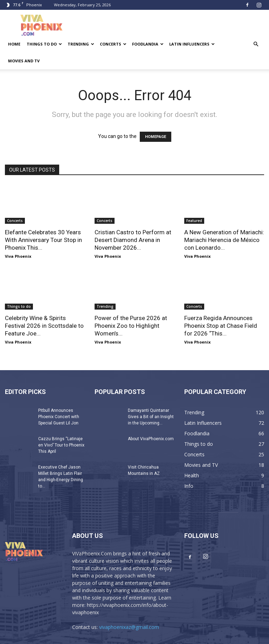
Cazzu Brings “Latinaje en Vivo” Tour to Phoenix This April (61, 445)
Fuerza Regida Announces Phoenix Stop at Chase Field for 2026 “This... (221, 326)
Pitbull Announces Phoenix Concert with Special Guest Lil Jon (59, 417)
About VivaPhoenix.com (151, 439)
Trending (81, 44)
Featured (194, 221)
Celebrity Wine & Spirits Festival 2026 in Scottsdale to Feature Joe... (44, 326)
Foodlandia (148, 44)
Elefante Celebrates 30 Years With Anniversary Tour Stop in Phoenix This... (43, 240)
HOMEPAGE (156, 137)
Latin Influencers (192, 44)
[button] (256, 44)
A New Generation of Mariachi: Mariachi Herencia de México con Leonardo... (224, 240)
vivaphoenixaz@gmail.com (129, 627)
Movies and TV (24, 61)
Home (14, 44)
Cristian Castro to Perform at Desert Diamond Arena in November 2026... (133, 240)
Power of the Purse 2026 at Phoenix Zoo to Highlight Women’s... (131, 326)
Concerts (113, 44)
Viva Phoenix (18, 256)
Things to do (44, 44)
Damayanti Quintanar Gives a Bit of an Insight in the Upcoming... (151, 417)
